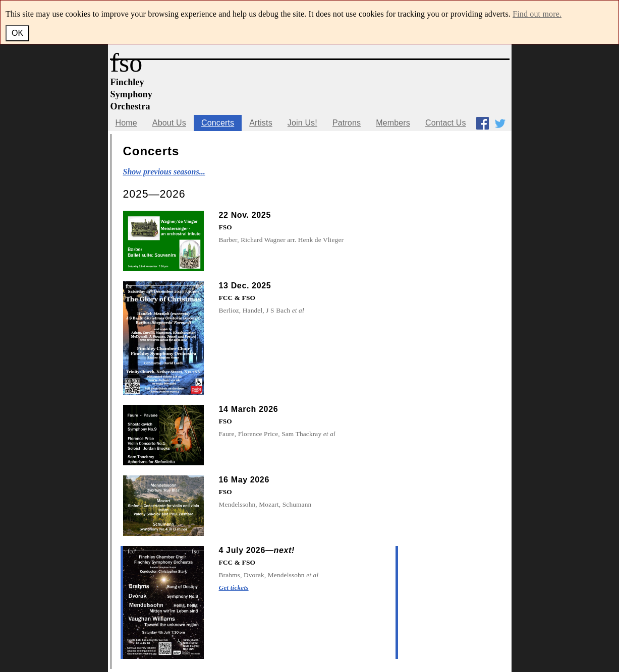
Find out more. (537, 14)
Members (393, 123)
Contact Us (446, 123)
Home (126, 123)
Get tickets (234, 588)
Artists (261, 123)
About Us (169, 123)
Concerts (218, 123)
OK (17, 33)
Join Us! (302, 123)
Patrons (347, 123)
